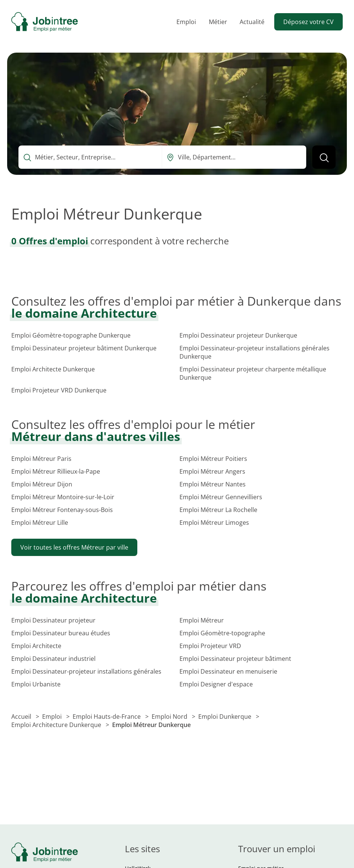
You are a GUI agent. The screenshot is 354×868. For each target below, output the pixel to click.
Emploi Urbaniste (36, 684)
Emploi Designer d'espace (216, 684)
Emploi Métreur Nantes (213, 484)
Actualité (252, 22)
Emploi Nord (170, 717)
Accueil (22, 717)
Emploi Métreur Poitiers (213, 459)
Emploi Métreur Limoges (214, 523)
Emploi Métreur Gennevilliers (221, 497)
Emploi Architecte (36, 646)
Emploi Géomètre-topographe (222, 633)
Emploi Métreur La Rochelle (218, 510)
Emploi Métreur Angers (212, 471)
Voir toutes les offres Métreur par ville (74, 547)
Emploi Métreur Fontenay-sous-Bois (62, 510)
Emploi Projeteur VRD (210, 646)
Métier (218, 22)
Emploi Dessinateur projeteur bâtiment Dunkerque (84, 348)
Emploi (186, 22)
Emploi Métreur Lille (40, 523)
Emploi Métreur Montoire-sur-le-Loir (63, 497)
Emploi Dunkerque (226, 717)
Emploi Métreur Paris (41, 459)
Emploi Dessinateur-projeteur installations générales (86, 671)
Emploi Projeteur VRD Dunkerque (59, 390)
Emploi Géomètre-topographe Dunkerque (71, 335)
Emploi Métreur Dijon (42, 484)
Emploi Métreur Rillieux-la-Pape (56, 471)
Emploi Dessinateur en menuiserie (228, 671)
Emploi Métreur (202, 620)
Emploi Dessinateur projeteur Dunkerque (238, 335)
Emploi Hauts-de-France (107, 717)
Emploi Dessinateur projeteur (53, 620)
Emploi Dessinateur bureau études (61, 633)
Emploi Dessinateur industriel (53, 659)
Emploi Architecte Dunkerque (53, 369)
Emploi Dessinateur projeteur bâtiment (235, 659)
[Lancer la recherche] (324, 157)
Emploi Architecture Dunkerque (57, 725)
